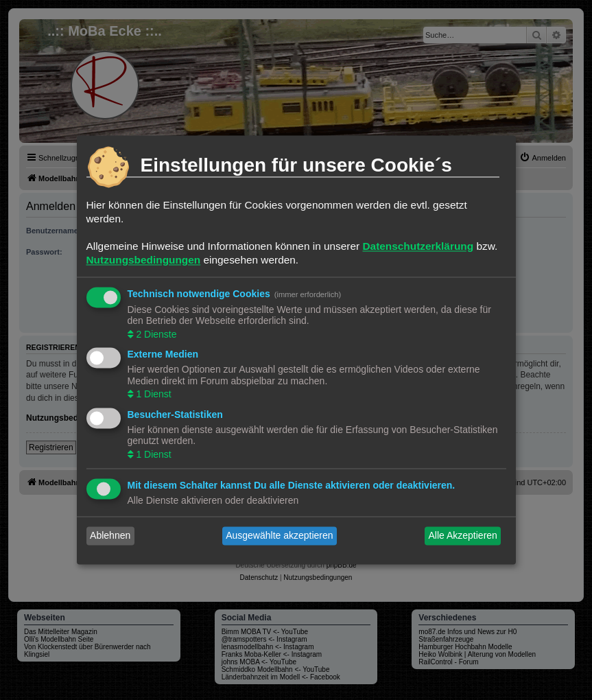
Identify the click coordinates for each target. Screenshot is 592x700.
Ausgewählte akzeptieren (279, 536)
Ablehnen (110, 536)
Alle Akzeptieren (462, 536)
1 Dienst (153, 395)
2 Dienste (155, 334)
